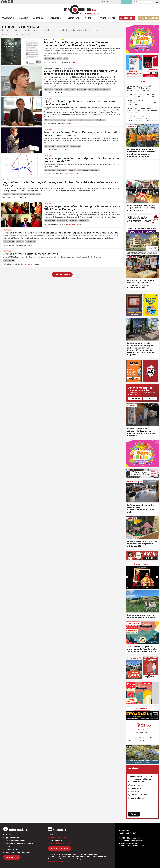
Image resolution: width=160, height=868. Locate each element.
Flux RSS (9, 846)
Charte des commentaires (15, 841)
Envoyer (134, 814)
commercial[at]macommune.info (60, 843)
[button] (153, 2)
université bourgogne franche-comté (99, 89)
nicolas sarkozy (75, 146)
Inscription (135, 398)
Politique (48, 99)
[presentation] (127, 577)
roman (66, 59)
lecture (59, 59)
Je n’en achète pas (138, 798)
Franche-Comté (50, 40)
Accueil (5, 35)
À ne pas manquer (142, 564)
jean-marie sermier (87, 120)
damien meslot (82, 89)
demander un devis (59, 849)
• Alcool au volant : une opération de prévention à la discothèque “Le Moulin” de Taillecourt (142, 118)
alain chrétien (49, 89)
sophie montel (94, 170)
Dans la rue (135, 792)
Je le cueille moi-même (139, 795)
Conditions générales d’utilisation (18, 852)
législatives (72, 170)
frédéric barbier (62, 170)
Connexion (150, 398)
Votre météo (142, 708)
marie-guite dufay (100, 120)
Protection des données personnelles (19, 844)
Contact (8, 835)
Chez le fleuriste (137, 788)
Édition (83, 13)
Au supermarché (137, 785)
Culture (61, 40)
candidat (6, 194)
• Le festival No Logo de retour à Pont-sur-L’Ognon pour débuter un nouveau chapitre (142, 102)
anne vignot (59, 89)
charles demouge (50, 59)
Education (72, 68)
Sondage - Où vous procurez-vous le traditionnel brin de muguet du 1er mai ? (141, 779)
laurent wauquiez (62, 220)
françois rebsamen (73, 120)
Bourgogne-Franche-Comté (55, 68)
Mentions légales (12, 849)
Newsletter (12, 857)
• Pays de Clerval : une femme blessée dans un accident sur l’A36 (142, 95)
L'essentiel (142, 81)
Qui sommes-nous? (13, 838)
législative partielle (63, 146)
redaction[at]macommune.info (59, 837)
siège (38, 194)
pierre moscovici (83, 170)
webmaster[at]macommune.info (59, 861)
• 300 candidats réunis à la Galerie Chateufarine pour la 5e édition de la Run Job (142, 110)
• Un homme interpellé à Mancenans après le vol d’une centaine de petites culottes (139, 88)
